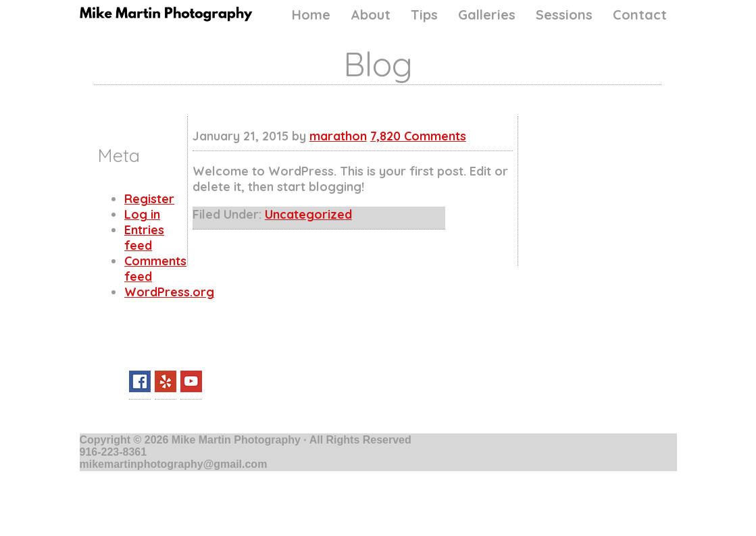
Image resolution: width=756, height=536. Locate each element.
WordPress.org (169, 292)
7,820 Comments (418, 136)
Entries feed (144, 238)
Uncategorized (308, 214)
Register (149, 199)
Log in (142, 214)
